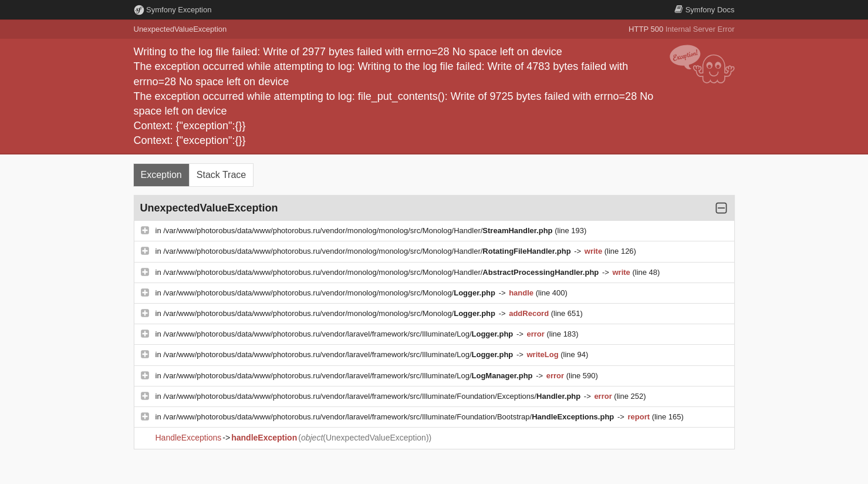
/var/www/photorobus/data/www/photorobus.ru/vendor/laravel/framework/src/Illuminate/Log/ (339, 334)
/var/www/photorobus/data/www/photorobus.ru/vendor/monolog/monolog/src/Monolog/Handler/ (359, 231)
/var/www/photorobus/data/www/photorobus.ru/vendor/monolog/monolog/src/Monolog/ (330, 293)
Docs (704, 10)
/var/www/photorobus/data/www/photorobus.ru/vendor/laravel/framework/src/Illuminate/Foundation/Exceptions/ (373, 396)
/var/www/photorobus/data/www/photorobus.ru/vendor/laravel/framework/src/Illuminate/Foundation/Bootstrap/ (390, 417)
